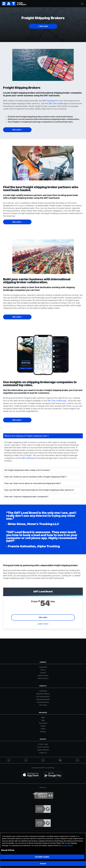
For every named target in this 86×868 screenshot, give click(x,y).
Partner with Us (43, 678)
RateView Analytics (43, 694)
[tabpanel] (43, 453)
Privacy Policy (67, 845)
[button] (43, 26)
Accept (43, 864)
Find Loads (43, 617)
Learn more (43, 624)
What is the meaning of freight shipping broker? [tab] (27, 436)
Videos (43, 729)
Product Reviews (43, 702)
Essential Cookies (42, 857)
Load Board (43, 691)
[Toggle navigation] (82, 4)
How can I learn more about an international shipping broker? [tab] (33, 483)
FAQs (43, 717)
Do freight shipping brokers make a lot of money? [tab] (27, 470)
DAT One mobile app (58, 103)
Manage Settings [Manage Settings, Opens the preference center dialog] (8, 850)
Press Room (43, 723)
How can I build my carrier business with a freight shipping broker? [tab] (35, 477)
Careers (43, 673)
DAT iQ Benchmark (43, 697)
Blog (43, 720)
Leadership (43, 667)
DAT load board (49, 101)
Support (43, 739)
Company (43, 662)
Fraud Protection (43, 747)
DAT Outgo (43, 705)
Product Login (43, 744)
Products (43, 686)
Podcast (43, 732)
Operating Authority (43, 699)
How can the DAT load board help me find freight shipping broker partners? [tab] (39, 490)
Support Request (43, 750)
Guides (43, 726)
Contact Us (43, 753)
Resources (43, 713)
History (43, 670)
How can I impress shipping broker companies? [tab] (26, 496)
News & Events (43, 675)
